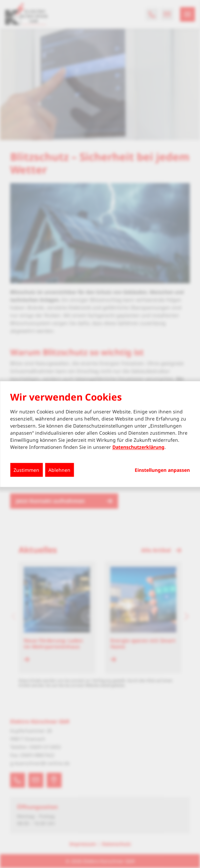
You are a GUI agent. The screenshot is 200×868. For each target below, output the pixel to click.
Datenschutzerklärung (138, 447)
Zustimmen (26, 470)
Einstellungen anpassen (162, 470)
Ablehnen (59, 470)
